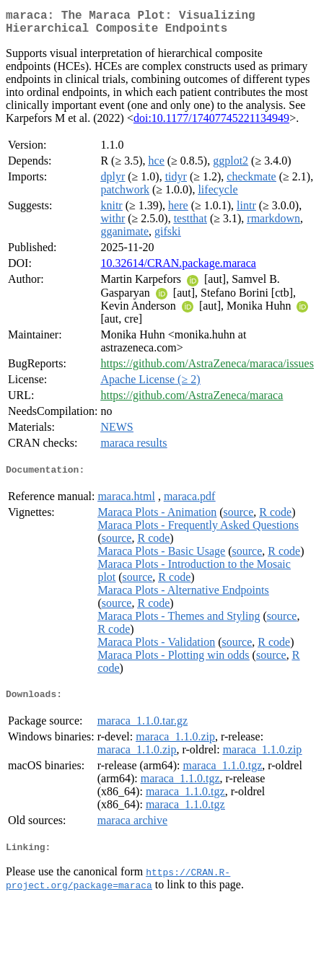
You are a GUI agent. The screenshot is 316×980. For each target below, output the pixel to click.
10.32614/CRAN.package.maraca (178, 269)
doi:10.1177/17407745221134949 (211, 124)
